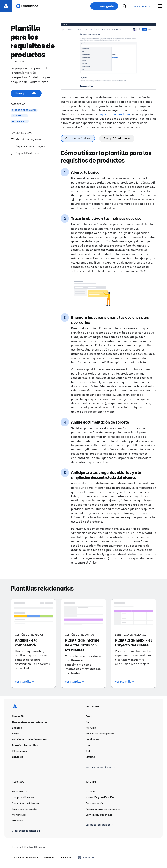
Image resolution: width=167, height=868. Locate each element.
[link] (141, 6)
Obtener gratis (104, 6)
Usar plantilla (26, 93)
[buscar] (124, 6)
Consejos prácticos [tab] (78, 138)
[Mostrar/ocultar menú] (161, 6)
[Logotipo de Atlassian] (6, 6)
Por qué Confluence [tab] (117, 138)
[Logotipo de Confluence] (27, 6)
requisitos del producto (114, 114)
